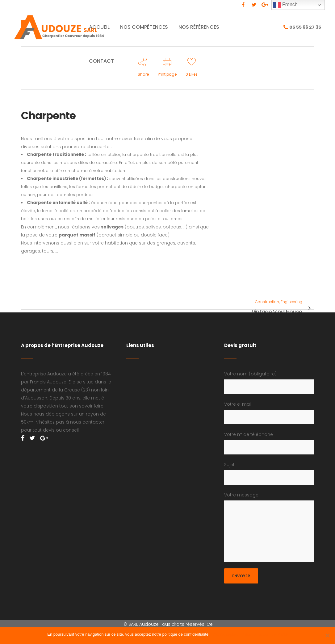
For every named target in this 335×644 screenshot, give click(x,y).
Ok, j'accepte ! (225, 634)
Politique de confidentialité (264, 634)
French (285, 5)
